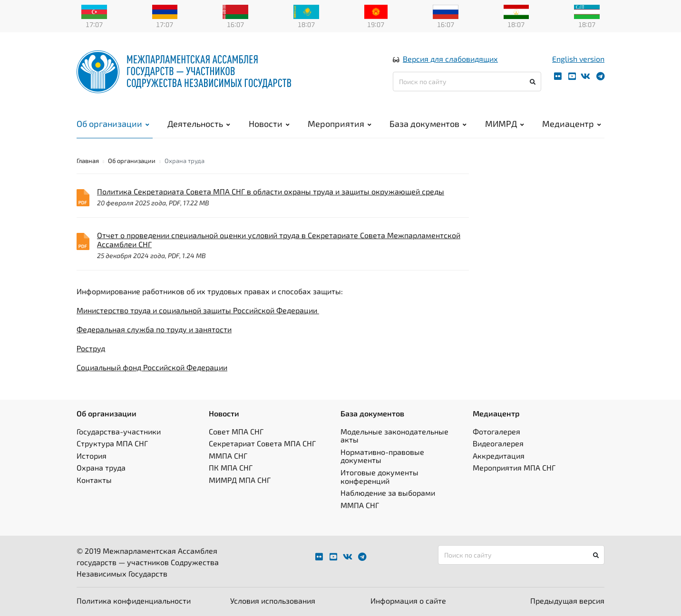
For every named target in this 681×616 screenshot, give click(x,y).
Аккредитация (499, 456)
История (92, 456)
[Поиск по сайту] (467, 82)
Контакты (94, 480)
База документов (428, 124)
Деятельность (199, 124)
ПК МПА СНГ (231, 467)
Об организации (113, 124)
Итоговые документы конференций (379, 476)
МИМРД (505, 124)
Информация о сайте (408, 601)
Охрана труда (101, 467)
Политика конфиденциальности (134, 601)
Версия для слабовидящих (450, 59)
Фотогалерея (496, 431)
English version (578, 59)
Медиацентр (572, 124)
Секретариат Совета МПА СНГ (262, 443)
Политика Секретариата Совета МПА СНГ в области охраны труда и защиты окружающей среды (271, 191)
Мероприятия (340, 124)
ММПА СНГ (228, 456)
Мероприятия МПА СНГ (514, 467)
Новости (269, 124)
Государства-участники (119, 431)
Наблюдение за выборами (388, 493)
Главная (88, 161)
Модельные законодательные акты (394, 436)
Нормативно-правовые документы (382, 456)
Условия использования (273, 601)
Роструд (91, 348)
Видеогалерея (498, 443)
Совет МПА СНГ (236, 431)
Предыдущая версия (567, 601)
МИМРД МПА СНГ (240, 480)
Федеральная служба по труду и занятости (154, 329)
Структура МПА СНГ (112, 443)
